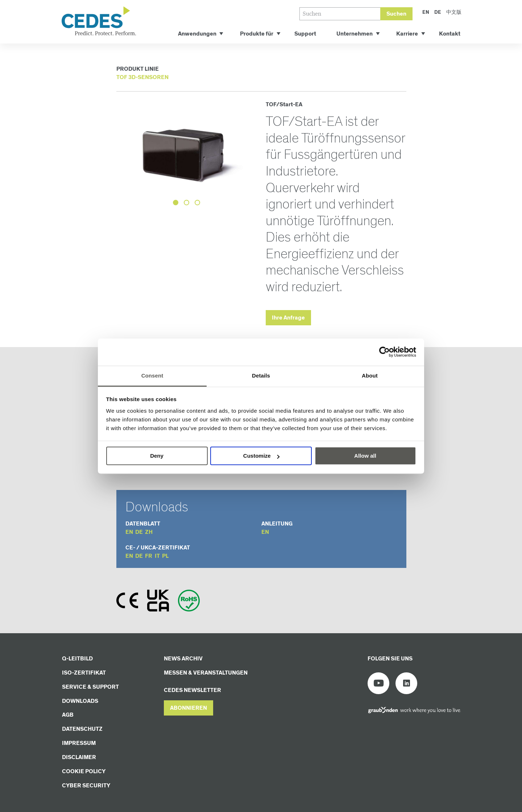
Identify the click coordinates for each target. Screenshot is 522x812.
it (157, 556)
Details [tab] (261, 376)
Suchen (396, 14)
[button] (188, 708)
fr (149, 556)
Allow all (365, 456)
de (139, 532)
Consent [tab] (152, 376)
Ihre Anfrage (288, 318)
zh (149, 532)
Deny (157, 456)
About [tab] (370, 376)
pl (165, 556)
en (129, 532)
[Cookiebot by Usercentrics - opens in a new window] (384, 352)
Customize (261, 456)
